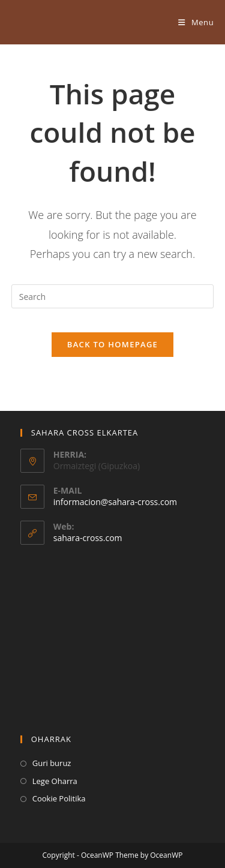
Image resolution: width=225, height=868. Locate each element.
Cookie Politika (59, 798)
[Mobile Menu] (196, 22)
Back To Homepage (112, 344)
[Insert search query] (113, 296)
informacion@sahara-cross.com (115, 502)
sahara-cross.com (88, 538)
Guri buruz (52, 763)
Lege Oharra (55, 781)
